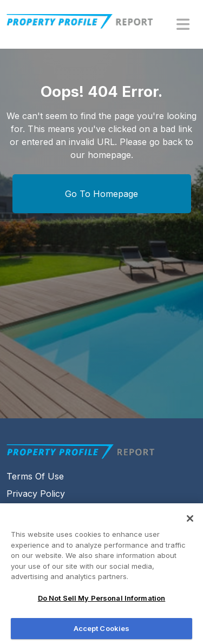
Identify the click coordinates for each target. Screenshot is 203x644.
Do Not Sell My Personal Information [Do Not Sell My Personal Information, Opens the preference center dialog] (102, 602)
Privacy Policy (36, 494)
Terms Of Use (35, 476)
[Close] (190, 522)
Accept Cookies (102, 632)
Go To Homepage (101, 194)
